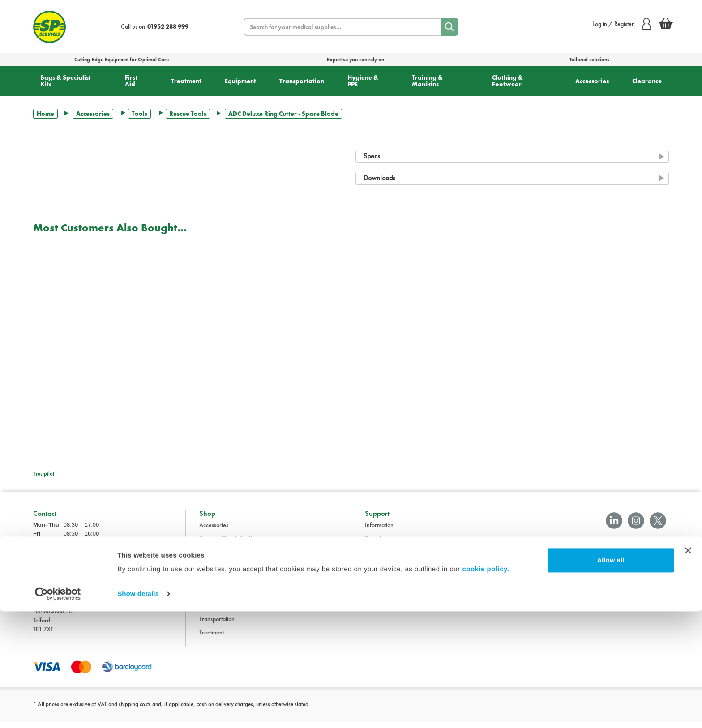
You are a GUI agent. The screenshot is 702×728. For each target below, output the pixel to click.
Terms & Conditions (388, 558)
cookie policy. (486, 686)
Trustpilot (44, 474)
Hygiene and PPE (220, 598)
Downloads (379, 545)
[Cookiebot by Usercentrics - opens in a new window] (58, 711)
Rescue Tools (188, 114)
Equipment (240, 81)
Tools (139, 114)
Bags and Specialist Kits (227, 545)
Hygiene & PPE (363, 81)
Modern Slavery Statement (398, 612)
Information (379, 531)
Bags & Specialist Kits (66, 81)
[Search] (449, 27)
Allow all (610, 677)
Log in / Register (622, 24)
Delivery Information (390, 571)
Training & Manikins (427, 81)
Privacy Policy (382, 585)
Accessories (592, 81)
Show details (138, 710)
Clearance (647, 81)
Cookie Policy (382, 598)
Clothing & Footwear (507, 81)
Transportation (302, 81)
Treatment (186, 81)
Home (45, 114)
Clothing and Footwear (227, 558)
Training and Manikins (227, 612)
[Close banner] (688, 667)
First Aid (131, 81)
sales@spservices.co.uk (62, 586)
